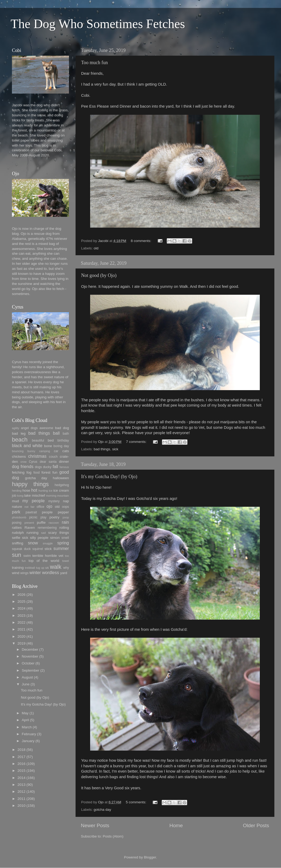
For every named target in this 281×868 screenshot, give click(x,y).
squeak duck (21, 549)
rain (65, 522)
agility (16, 428)
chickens (19, 457)
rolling (64, 528)
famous (64, 467)
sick (115, 449)
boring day (61, 446)
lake (27, 495)
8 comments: (141, 241)
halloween (61, 478)
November (30, 656)
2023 (21, 616)
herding (17, 491)
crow (23, 462)
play (43, 517)
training (18, 568)
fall (55, 466)
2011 (21, 799)
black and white (27, 446)
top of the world (44, 561)
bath (66, 434)
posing (17, 523)
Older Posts (256, 825)
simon (55, 538)
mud (15, 501)
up (43, 568)
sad (43, 533)
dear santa (48, 462)
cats (66, 451)
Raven (30, 528)
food (37, 473)
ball (56, 433)
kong (20, 496)
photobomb (19, 517)
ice (51, 491)
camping (45, 451)
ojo (50, 506)
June (26, 684)
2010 (21, 806)
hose (26, 490)
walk (56, 567)
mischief (38, 495)
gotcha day (102, 810)
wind (16, 573)
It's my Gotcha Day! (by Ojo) (109, 477)
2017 (21, 757)
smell (65, 538)
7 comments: (137, 442)
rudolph (18, 533)
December (30, 649)
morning (51, 496)
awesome (46, 428)
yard (64, 573)
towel (66, 561)
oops (65, 507)
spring (63, 543)
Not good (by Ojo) (99, 275)
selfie (16, 538)
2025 (21, 602)
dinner (64, 462)
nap (66, 501)
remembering (47, 528)
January (28, 741)
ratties (17, 528)
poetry (55, 517)
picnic (33, 517)
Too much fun (95, 63)
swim (27, 556)
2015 (21, 771)
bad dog (62, 428)
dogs (38, 467)
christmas (37, 456)
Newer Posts (95, 825)
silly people (39, 538)
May (25, 713)
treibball (30, 568)
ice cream (61, 490)
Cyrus (33, 462)
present (29, 523)
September (30, 670)
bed (51, 440)
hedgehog (62, 485)
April (25, 720)
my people (33, 501)
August (27, 677)
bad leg (19, 433)
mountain (63, 496)
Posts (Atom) (113, 836)
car (56, 451)
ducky (47, 467)
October (28, 663)
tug (38, 568)
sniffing (18, 543)
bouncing (18, 451)
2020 (21, 636)
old (96, 248)
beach (20, 440)
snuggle (48, 543)
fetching (18, 472)
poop (66, 517)
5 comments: (137, 802)
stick (48, 549)
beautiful (38, 440)
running (32, 533)
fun (55, 472)
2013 (21, 785)
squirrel (38, 549)
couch (53, 457)
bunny (31, 451)
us (47, 568)
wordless (51, 572)
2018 (21, 750)
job (14, 496)
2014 (21, 778)
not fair (29, 507)
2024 (21, 608)
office (40, 507)
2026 (21, 595)
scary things (59, 533)
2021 (21, 629)
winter (35, 572)
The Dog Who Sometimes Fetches (98, 24)
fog (29, 472)
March (27, 727)
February (29, 734)
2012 (21, 792)
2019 (21, 643)
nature (17, 507)
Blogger (150, 857)
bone (48, 446)
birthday (63, 440)
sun (17, 555)
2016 (21, 764)
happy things (30, 484)
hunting (43, 491)
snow (33, 543)
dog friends (23, 466)
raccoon (54, 523)
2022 (21, 622)
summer (61, 548)
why (66, 568)
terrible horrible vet (48, 556)
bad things (102, 449)
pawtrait (31, 512)
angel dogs (29, 428)
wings (25, 573)
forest (46, 472)
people (47, 512)
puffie (41, 523)
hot (34, 490)
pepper (63, 512)
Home (176, 825)
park (16, 512)
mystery (54, 501)
